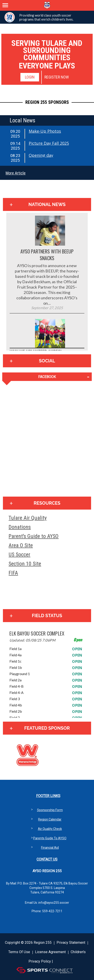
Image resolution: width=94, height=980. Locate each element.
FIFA (13, 573)
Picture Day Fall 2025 (49, 143)
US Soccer (19, 555)
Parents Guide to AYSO (50, 838)
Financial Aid (50, 848)
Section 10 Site (25, 564)
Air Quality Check (50, 829)
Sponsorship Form (50, 810)
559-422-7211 (52, 911)
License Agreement (50, 952)
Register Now (57, 77)
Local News (22, 120)
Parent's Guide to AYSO (34, 536)
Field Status (47, 616)
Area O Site (21, 545)
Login (30, 77)
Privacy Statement (71, 943)
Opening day (41, 155)
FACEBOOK (47, 377)
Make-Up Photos (45, 131)
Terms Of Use (19, 952)
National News (47, 204)
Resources (47, 503)
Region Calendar (50, 819)
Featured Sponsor (47, 728)
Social (47, 361)
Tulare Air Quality (28, 518)
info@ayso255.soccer (54, 903)
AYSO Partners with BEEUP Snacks (47, 255)
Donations (20, 527)
